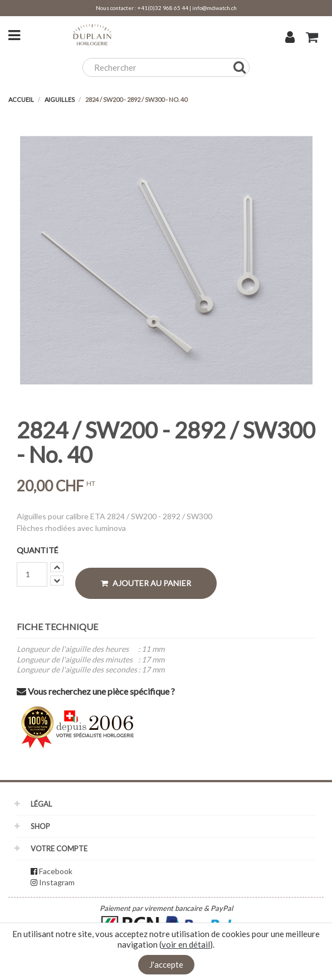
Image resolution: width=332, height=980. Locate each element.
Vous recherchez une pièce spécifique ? (96, 691)
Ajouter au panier (146, 583)
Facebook (56, 871)
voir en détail (186, 944)
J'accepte (166, 964)
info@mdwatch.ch (214, 8)
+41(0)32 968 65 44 (163, 8)
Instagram (57, 882)
